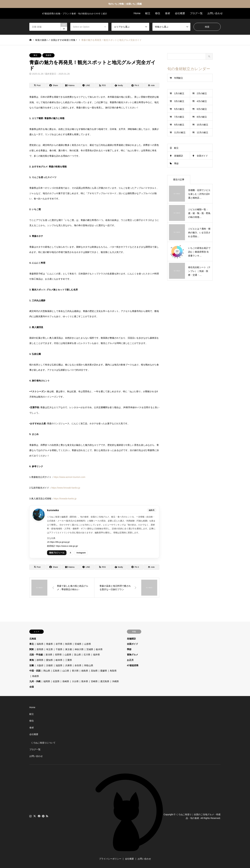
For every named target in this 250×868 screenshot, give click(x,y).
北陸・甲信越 (36, 655)
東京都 (69, 649)
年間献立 (179, 78)
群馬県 (40, 649)
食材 (168, 13)
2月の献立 (202, 93)
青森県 (48, 55)
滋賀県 (59, 665)
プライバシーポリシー (110, 859)
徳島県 (85, 671)
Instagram (81, 553)
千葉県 (59, 649)
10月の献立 (202, 125)
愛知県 (49, 660)
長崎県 (66, 681)
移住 (158, 13)
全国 (32, 687)
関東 (32, 649)
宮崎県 (94, 681)
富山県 (77, 655)
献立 (148, 13)
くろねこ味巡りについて (43, 743)
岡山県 (47, 671)
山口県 (66, 671)
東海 (32, 660)
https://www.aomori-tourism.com (69, 477)
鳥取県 (113, 671)
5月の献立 (179, 109)
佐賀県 (56, 681)
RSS (47, 816)
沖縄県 (115, 681)
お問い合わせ (215, 13)
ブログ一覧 (196, 13)
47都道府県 (133, 665)
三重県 (69, 660)
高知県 (94, 671)
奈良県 (78, 665)
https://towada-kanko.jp (65, 499)
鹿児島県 (105, 681)
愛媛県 (104, 671)
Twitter (35, 816)
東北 (35, 55)
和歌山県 (89, 665)
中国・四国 (35, 671)
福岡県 (47, 681)
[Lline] (86, 85)
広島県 (56, 671)
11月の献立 (180, 132)
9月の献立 (179, 125)
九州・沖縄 (35, 681)
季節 (176, 164)
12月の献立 (202, 132)
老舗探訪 (179, 156)
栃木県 (99, 649)
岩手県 (59, 644)
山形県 (88, 644)
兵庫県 (69, 665)
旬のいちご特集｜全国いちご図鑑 (125, 4)
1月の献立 (179, 93)
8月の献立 (202, 117)
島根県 (36, 676)
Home (137, 13)
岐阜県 (59, 660)
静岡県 (40, 660)
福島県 (40, 644)
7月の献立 (179, 117)
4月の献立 (202, 101)
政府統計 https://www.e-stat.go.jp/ (62, 546)
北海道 (33, 639)
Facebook (39, 816)
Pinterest (43, 816)
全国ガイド (202, 156)
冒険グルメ (132, 655)
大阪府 (40, 665)
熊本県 (85, 681)
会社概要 (180, 13)
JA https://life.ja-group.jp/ (58, 542)
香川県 (75, 671)
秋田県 (69, 644)
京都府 (49, 665)
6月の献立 (202, 109)
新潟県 (49, 655)
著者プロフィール (57, 553)
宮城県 (78, 644)
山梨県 (68, 655)
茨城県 (90, 649)
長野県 (58, 655)
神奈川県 (79, 649)
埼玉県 (49, 649)
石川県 (87, 655)
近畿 (32, 665)
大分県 (75, 681)
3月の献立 (179, 101)
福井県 (96, 655)
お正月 (130, 660)
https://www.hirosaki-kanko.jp (66, 488)
